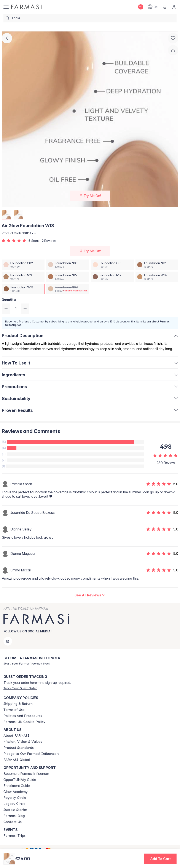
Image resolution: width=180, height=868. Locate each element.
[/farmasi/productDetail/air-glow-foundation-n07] (68, 289)
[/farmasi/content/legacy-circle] (14, 804)
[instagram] (8, 641)
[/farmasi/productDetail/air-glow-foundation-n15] (68, 277)
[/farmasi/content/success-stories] (15, 810)
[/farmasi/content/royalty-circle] (15, 798)
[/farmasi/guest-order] (20, 688)
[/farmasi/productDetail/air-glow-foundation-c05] (112, 265)
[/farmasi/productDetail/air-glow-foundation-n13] (23, 277)
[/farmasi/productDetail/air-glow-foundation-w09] (157, 277)
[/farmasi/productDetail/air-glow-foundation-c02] (23, 265)
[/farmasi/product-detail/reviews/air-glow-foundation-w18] (90, 595)
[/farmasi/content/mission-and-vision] (23, 742)
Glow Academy (16, 792)
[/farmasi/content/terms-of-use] (14, 710)
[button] (160, 859)
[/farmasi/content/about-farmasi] (16, 736)
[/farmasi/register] (27, 663)
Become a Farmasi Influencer (26, 774)
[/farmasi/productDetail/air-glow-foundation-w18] (23, 289)
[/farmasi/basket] (164, 7)
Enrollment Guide (17, 786)
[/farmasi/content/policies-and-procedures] (23, 716)
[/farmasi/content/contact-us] (13, 822)
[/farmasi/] (26, 7)
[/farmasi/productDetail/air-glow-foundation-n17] (112, 277)
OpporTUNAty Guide (20, 780)
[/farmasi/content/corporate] (17, 760)
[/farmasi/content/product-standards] (19, 748)
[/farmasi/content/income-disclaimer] (24, 722)
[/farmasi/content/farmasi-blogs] (14, 816)
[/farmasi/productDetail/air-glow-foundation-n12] (157, 265)
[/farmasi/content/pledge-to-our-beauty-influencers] (31, 754)
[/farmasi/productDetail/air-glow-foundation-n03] (68, 265)
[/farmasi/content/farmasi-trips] (14, 836)
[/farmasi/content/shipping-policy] (18, 704)
